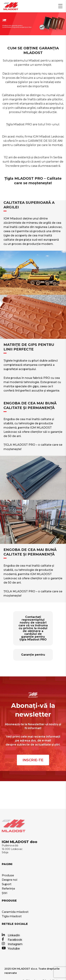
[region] (33, 24)
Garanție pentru (33, 655)
